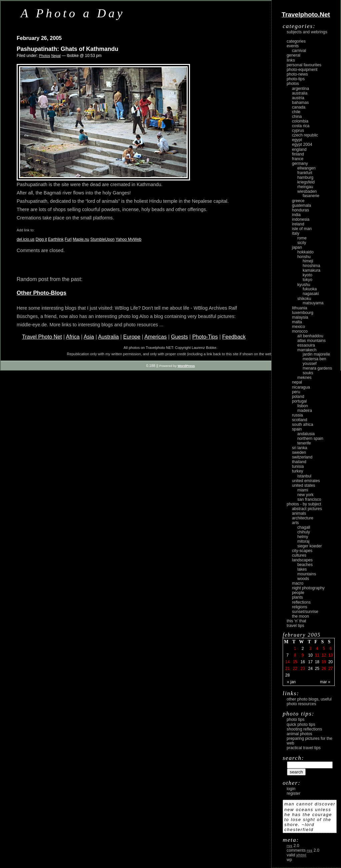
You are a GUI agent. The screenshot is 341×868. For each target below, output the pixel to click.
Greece (298, 201)
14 (287, 662)
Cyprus (298, 131)
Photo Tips (295, 720)
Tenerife (304, 443)
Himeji (308, 261)
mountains (307, 574)
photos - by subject (304, 504)
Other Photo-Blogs (41, 293)
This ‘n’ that (296, 621)
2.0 (293, 846)
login (291, 789)
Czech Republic (305, 135)
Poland (298, 397)
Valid (296, 855)
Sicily (302, 243)
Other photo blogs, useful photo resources (309, 702)
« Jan (291, 682)
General (293, 55)
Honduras (300, 210)
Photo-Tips (205, 337)
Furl (68, 239)
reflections (301, 602)
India (296, 215)
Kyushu (304, 285)
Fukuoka (310, 289)
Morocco (300, 331)
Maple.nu (81, 239)
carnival (299, 51)
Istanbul (304, 476)
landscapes (302, 560)
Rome (302, 238)
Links (291, 60)
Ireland (298, 224)
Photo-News (297, 74)
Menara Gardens (317, 368)
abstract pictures (307, 509)
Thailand (299, 462)
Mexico (298, 327)
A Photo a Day (73, 13)
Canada (299, 107)
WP (289, 860)
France (298, 159)
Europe (132, 337)
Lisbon (303, 406)
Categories (296, 41)
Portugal (299, 401)
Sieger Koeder (310, 546)
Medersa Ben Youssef (314, 361)
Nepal (56, 56)
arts (295, 523)
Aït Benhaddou (310, 336)
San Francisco (309, 499)
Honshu (304, 257)
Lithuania (300, 308)
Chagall (304, 527)
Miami (303, 490)
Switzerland (302, 457)
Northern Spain (310, 438)
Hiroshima (311, 266)
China (297, 117)
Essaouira (306, 345)
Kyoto (307, 275)
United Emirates (306, 481)
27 (330, 669)
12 (324, 655)
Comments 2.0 (303, 850)
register (293, 793)
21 (287, 669)
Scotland (300, 420)
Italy (296, 233)
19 (324, 662)
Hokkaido (305, 252)
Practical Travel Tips (304, 748)
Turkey (297, 471)
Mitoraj (303, 541)
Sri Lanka (300, 448)
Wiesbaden (307, 191)
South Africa (302, 425)
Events (293, 46)
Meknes (304, 378)
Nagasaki (311, 294)
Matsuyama (313, 303)
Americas (155, 337)
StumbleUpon (102, 239)
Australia (108, 337)
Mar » (325, 682)
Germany (300, 163)
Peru (296, 392)
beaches (305, 565)
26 (324, 669)
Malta (297, 322)
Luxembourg (303, 313)
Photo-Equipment (302, 70)
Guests (179, 337)
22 (295, 669)
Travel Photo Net (42, 337)
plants (297, 597)
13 (330, 655)
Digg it (41, 239)
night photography (308, 588)
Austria (298, 98)
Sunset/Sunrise (305, 612)
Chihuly (304, 532)
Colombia (300, 121)
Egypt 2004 (302, 145)
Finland (298, 154)
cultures (299, 555)
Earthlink (56, 239)
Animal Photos (299, 734)
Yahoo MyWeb (129, 239)
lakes (302, 569)
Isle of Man (302, 229)
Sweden (299, 452)
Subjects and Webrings (307, 32)
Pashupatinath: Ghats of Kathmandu (67, 49)
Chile (296, 112)
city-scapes (302, 551)
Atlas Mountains (311, 341)
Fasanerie (311, 196)
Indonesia (301, 219)
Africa (73, 337)
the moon (300, 616)
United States (303, 485)
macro (298, 583)
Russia (297, 415)
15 (295, 662)
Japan (297, 247)
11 (317, 655)
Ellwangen (306, 168)
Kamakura (311, 270)
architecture (303, 518)
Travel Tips (295, 626)
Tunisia (298, 466)
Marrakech (307, 350)
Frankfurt (305, 173)
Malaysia (300, 317)
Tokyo (307, 280)
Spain (297, 429)
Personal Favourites (304, 65)
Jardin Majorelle (316, 354)
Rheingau (305, 187)
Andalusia (306, 434)
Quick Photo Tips (301, 724)
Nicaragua (301, 387)
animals (299, 513)
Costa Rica (301, 126)
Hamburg (305, 177)
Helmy (303, 537)
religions (300, 607)
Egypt (297, 140)
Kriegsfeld (306, 182)
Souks (308, 373)
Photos (45, 56)
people (298, 593)
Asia (89, 337)
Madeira (305, 411)
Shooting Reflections (304, 729)
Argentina (300, 89)
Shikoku (304, 299)
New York (305, 495)
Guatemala (301, 205)
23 (302, 669)
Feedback (234, 337)
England (299, 149)
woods (303, 579)
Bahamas (300, 103)
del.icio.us (25, 239)
